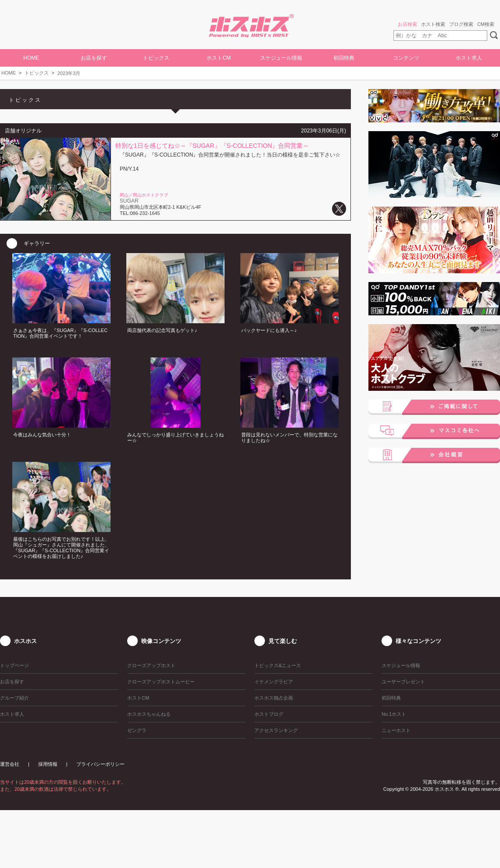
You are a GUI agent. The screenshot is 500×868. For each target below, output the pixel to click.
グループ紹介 (14, 698)
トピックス (37, 73)
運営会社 (10, 764)
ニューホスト (396, 730)
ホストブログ (269, 714)
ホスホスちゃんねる (149, 714)
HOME (31, 58)
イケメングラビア (274, 682)
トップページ (14, 665)
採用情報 (48, 764)
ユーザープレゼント (403, 682)
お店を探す (94, 58)
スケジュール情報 (281, 58)
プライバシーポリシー (100, 764)
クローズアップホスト (151, 665)
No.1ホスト (394, 714)
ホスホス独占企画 (274, 698)
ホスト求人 (469, 58)
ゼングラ (137, 730)
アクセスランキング (276, 730)
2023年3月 (69, 73)
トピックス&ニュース (278, 665)
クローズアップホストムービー (161, 682)
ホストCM (219, 58)
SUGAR (129, 201)
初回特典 (344, 58)
